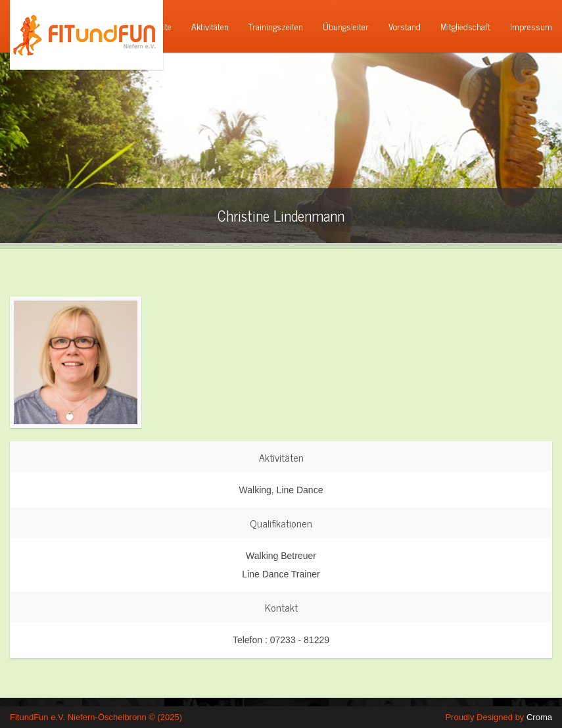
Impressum (531, 26)
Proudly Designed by (499, 717)
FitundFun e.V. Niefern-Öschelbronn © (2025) (96, 717)
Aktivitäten (210, 26)
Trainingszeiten (276, 26)
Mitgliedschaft (465, 26)
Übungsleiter (346, 26)
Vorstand (405, 26)
